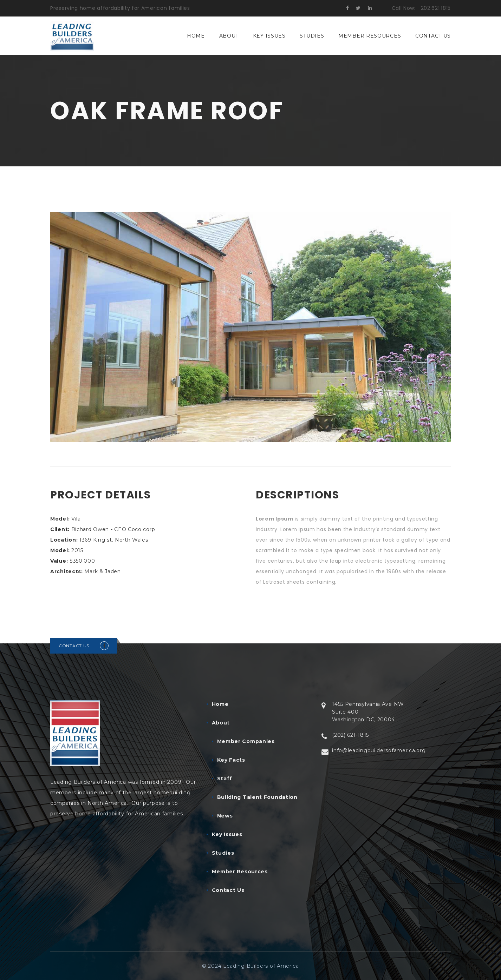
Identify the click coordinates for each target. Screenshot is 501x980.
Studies (312, 36)
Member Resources (370, 36)
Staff (225, 779)
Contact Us (433, 36)
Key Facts (231, 760)
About (229, 36)
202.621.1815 (436, 8)
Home (196, 36)
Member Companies (246, 741)
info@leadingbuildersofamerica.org (379, 750)
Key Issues (269, 36)
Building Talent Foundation (257, 797)
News (225, 816)
